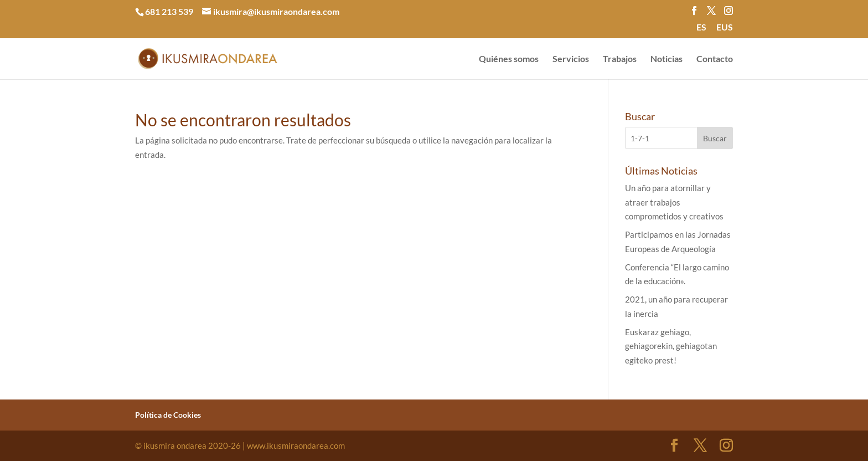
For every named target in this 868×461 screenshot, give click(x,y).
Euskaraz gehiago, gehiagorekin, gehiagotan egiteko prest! (671, 346)
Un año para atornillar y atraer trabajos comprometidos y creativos (674, 202)
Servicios (571, 59)
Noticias (666, 59)
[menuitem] (701, 30)
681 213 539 (169, 11)
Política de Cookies (168, 415)
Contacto (715, 59)
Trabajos (620, 59)
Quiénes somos (509, 59)
